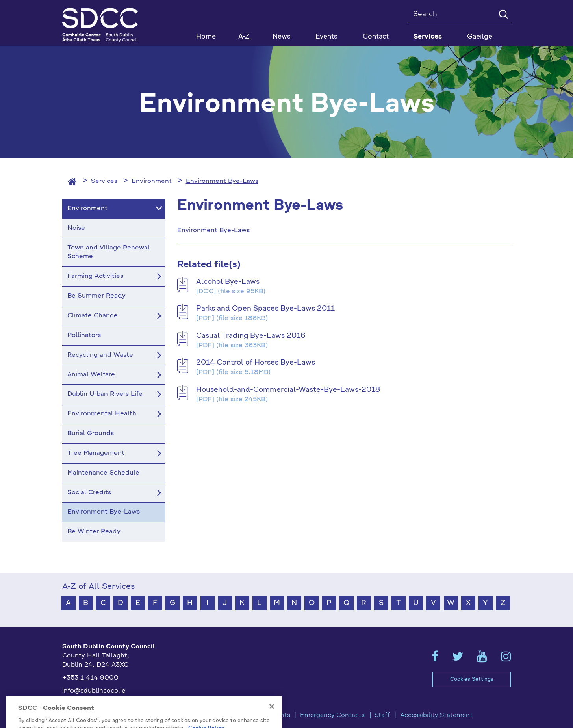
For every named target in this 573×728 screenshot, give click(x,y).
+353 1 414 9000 (90, 678)
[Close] (272, 717)
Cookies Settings (472, 679)
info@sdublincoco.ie (94, 691)
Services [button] (428, 37)
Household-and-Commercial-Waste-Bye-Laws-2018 (288, 390)
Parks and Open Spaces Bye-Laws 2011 (265, 309)
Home (206, 37)
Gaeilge (480, 37)
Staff (382, 715)
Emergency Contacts (332, 715)
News (282, 37)
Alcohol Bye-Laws (228, 282)
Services (104, 181)
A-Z (244, 37)
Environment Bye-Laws (222, 181)
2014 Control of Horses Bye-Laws (256, 363)
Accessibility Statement (436, 715)
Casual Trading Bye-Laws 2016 (251, 336)
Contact (376, 37)
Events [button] (326, 37)
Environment (152, 181)
